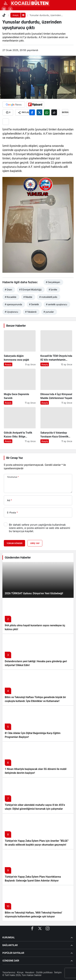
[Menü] (6, 3)
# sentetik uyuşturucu (57, 304)
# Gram (8, 290)
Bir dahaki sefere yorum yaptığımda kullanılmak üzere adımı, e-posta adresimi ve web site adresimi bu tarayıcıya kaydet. (40, 528)
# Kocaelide (11, 297)
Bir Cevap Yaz (15, 458)
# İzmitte (53, 290)
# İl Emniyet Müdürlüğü (30, 290)
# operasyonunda (13, 304)
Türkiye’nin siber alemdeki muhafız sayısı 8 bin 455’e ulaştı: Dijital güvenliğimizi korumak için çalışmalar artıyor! (35, 809)
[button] (4, 9)
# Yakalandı (31, 312)
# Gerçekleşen (53, 282)
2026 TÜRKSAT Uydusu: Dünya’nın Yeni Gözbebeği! (34, 593)
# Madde (28, 297)
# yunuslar (49, 312)
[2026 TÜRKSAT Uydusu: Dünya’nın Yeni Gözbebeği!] (38, 580)
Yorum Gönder (14, 543)
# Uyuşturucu (11, 312)
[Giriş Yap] (10, 9)
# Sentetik (34, 304)
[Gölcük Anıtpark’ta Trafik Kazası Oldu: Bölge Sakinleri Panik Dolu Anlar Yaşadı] (20, 425)
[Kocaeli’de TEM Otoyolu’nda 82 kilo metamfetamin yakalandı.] (56, 348)
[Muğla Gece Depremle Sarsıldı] (20, 387)
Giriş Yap (35, 543)
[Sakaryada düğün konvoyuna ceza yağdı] (20, 348)
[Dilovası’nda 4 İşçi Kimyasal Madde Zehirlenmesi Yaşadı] (56, 387)
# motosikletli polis (48, 297)
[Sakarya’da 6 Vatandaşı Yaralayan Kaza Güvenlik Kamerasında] (56, 425)
